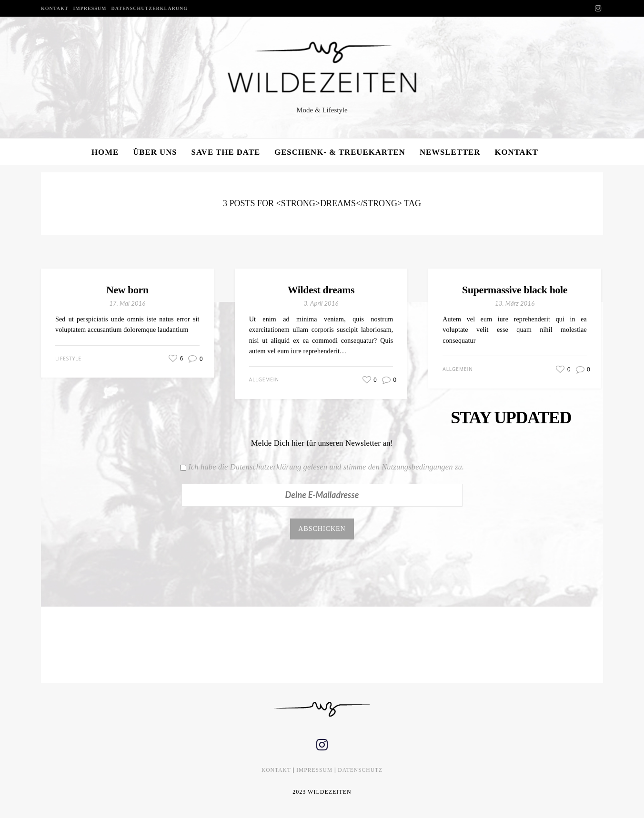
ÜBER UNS (155, 152)
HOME (105, 152)
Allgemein (264, 380)
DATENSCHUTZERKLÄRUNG (150, 8)
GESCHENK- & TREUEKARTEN (340, 152)
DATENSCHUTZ (361, 771)
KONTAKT (55, 8)
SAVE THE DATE (226, 152)
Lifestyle (68, 359)
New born (128, 290)
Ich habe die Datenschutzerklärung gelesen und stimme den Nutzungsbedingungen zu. (326, 467)
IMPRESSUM (90, 8)
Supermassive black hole (515, 290)
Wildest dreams (321, 290)
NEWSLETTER (450, 152)
